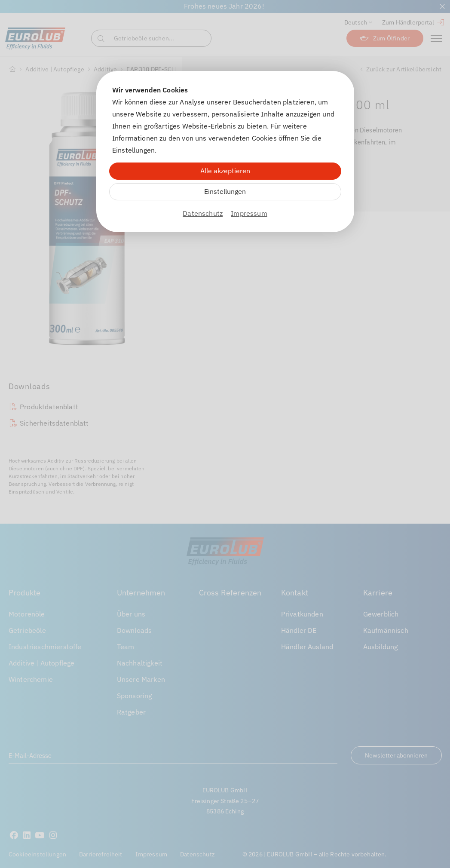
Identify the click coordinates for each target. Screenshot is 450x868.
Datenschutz (203, 213)
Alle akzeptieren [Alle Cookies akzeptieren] (225, 171)
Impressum (249, 213)
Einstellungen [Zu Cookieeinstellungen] (225, 191)
